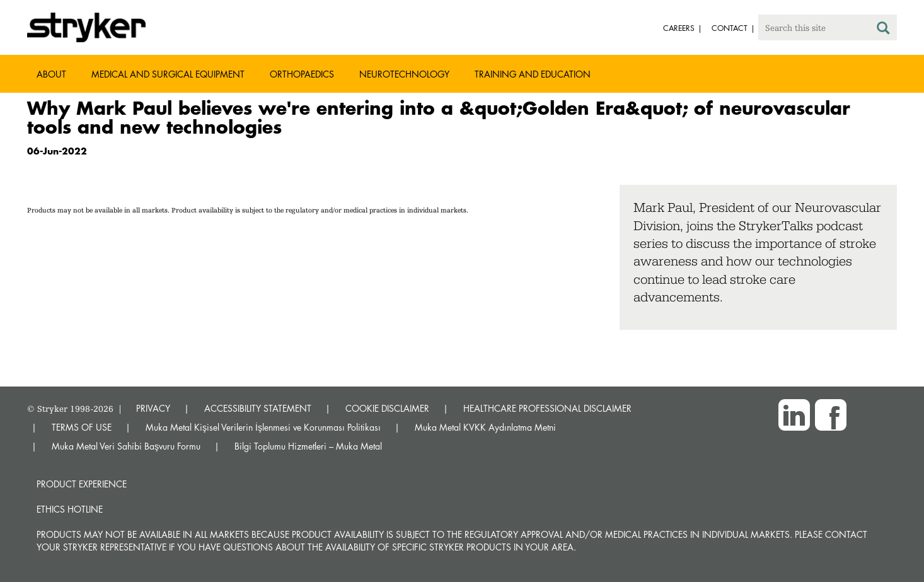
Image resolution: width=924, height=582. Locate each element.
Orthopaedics (302, 74)
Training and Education (533, 74)
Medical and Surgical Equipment (168, 74)
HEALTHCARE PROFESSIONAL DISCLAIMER (547, 408)
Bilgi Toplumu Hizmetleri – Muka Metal (308, 446)
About (51, 74)
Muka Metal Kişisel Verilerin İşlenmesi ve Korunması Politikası (263, 427)
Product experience (82, 484)
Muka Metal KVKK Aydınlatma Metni (485, 427)
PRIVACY (153, 408)
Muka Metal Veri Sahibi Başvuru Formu (126, 446)
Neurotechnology (404, 74)
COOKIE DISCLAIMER (387, 408)
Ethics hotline (70, 509)
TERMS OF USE (82, 427)
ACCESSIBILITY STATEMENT (258, 408)
